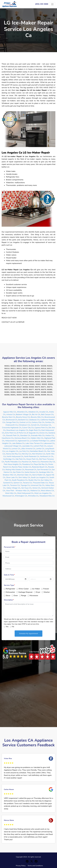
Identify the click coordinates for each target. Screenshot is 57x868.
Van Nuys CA (26, 488)
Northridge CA (9, 459)
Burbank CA (23, 420)
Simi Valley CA (24, 477)
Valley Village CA (13, 488)
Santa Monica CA (31, 472)
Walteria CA (35, 491)
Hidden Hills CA (37, 438)
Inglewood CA (23, 441)
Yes (7, 627)
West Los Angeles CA (43, 493)
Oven (16, 596)
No (13, 627)
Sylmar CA (18, 483)
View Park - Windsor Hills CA (18, 491)
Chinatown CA (24, 425)
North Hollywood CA (15, 456)
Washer (47, 592)
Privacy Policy (21, 866)
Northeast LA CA (47, 456)
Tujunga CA (25, 485)
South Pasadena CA (20, 480)
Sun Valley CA (46, 480)
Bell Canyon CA (47, 414)
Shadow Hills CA (10, 475)
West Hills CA (11, 493)
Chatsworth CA (12, 425)
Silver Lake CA (12, 477)
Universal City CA (38, 485)
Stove (8, 596)
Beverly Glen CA (9, 417)
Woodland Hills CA (47, 496)
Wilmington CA (21, 496)
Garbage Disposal (25, 592)
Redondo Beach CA (40, 467)
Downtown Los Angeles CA (17, 430)
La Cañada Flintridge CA (39, 441)
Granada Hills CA (38, 435)
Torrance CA (15, 485)
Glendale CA (25, 435)
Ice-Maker (36, 589)
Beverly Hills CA (37, 417)
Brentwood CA (12, 420)
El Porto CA (21, 433)
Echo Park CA (11, 433)
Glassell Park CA (13, 435)
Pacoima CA (26, 462)
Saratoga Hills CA (46, 472)
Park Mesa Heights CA (13, 464)
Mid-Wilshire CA (38, 454)
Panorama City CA (48, 462)
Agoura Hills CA (10, 412)
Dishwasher (10, 592)
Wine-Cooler (24, 589)
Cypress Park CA (41, 428)
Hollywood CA (11, 441)
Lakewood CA (49, 443)
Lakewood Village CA (13, 446)
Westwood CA (8, 496)
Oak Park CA (20, 459)
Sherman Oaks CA (24, 475)
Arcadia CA (44, 412)
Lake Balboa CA (18, 443)
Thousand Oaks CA (40, 483)
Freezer (46, 589)
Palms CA (36, 462)
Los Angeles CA (12, 451)
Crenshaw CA (46, 425)
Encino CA (43, 433)
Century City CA (38, 422)
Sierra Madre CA (39, 475)
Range (24, 596)
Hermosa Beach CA (22, 438)
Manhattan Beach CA (38, 451)
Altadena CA (33, 412)
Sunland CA (8, 483)
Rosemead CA (31, 470)
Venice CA (36, 488)
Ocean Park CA (32, 459)
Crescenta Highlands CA (12, 428)
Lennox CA (16, 449)
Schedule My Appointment (28, 633)
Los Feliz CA (24, 451)
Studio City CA (34, 480)
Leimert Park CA (40, 446)
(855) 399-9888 (42, 4)
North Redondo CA (32, 456)
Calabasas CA (34, 420)
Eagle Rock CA (35, 430)
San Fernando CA (44, 470)
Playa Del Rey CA (41, 464)
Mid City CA (26, 454)
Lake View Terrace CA (34, 443)
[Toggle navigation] (52, 4)
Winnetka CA (33, 496)
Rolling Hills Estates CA (15, 470)
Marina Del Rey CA (13, 454)
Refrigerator (10, 589)
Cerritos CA (50, 422)
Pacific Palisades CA (13, 462)
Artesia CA (11, 414)
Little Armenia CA (28, 449)
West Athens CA (47, 491)
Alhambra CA (22, 412)
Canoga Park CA (12, 422)
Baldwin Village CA (23, 414)
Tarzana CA (27, 483)
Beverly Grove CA (23, 417)
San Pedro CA (18, 472)
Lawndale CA (27, 446)
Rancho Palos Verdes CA (22, 467)
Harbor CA (50, 435)
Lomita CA (40, 449)
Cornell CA (35, 425)
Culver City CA (28, 428)
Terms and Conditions (35, 866)
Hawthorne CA (8, 438)
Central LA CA (25, 422)
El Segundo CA (33, 433)
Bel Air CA (36, 414)
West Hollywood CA (25, 493)
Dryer (38, 592)
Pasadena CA (28, 464)
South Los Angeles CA (40, 477)
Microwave (34, 596)
